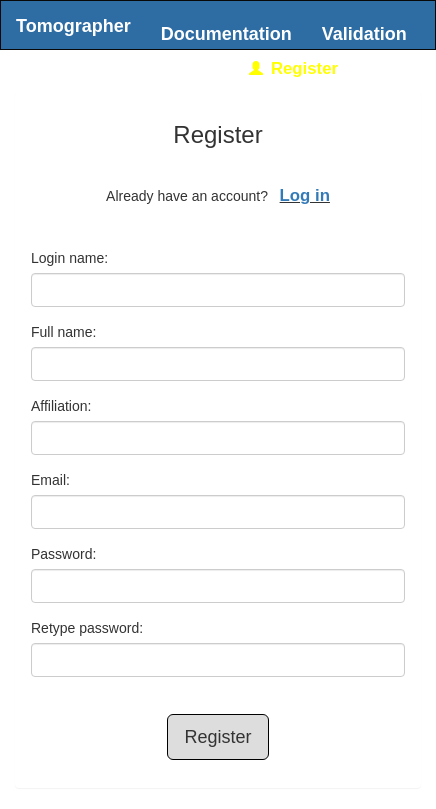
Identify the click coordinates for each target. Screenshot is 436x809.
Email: (50, 480)
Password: (63, 554)
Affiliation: (61, 406)
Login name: (69, 258)
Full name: (63, 332)
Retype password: (87, 628)
